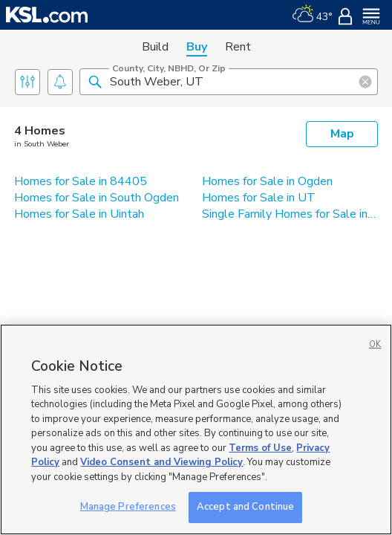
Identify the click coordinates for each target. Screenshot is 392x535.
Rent (238, 47)
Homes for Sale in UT (259, 198)
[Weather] (312, 15)
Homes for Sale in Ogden (267, 181)
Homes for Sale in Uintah (79, 214)
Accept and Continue (245, 507)
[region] (196, 429)
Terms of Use (260, 448)
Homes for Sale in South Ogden (97, 198)
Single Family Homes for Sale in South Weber (290, 214)
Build (155, 47)
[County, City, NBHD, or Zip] (229, 82)
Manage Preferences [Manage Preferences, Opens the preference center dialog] (128, 507)
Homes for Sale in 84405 (81, 181)
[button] (95, 81)
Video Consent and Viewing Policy (161, 462)
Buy (197, 47)
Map (342, 134)
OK (375, 344)
